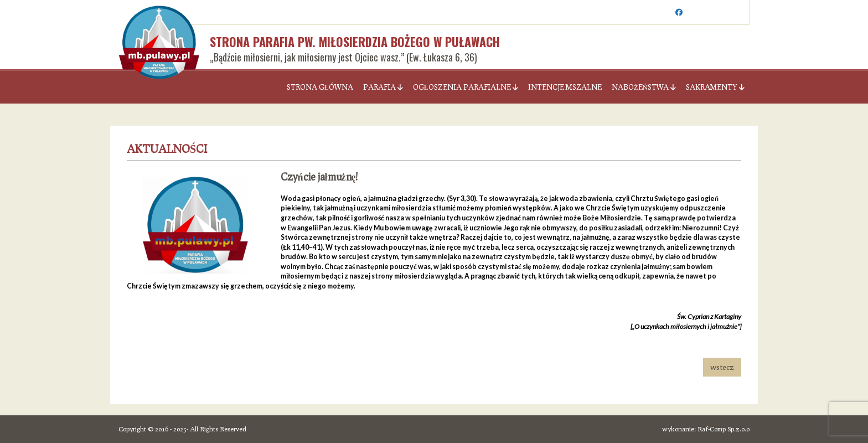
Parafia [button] (383, 87)
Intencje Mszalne (565, 87)
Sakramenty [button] (715, 87)
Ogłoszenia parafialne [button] (466, 87)
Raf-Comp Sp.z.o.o (724, 429)
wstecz (722, 367)
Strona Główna (320, 87)
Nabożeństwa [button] (644, 87)
